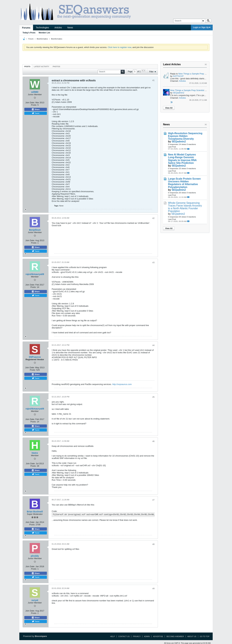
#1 (153, 80)
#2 (153, 218)
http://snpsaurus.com (122, 384)
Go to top (205, 636)
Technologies (42, 28)
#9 (153, 589)
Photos (56, 67)
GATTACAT (178, 76)
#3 (153, 263)
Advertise (158, 636)
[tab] (27, 66)
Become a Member (175, 636)
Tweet (36, 113)
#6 (153, 441)
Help (113, 636)
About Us (192, 636)
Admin (147, 636)
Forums (26, 28)
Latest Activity (41, 67)
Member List (44, 33)
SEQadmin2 (179, 93)
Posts (27, 67)
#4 (153, 345)
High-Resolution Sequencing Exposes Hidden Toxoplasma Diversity (185, 136)
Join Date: (30, 103)
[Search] (189, 21)
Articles (58, 28)
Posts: (34, 105)
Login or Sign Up (202, 27)
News (70, 28)
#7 (153, 500)
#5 (153, 397)
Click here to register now (120, 47)
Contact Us (124, 636)
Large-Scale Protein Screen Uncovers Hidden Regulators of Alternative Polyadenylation (184, 183)
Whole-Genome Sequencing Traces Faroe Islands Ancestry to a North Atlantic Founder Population (185, 207)
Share (36, 109)
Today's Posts (29, 33)
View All (169, 108)
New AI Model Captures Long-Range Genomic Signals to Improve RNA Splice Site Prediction (182, 159)
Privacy (137, 636)
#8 (153, 544)
